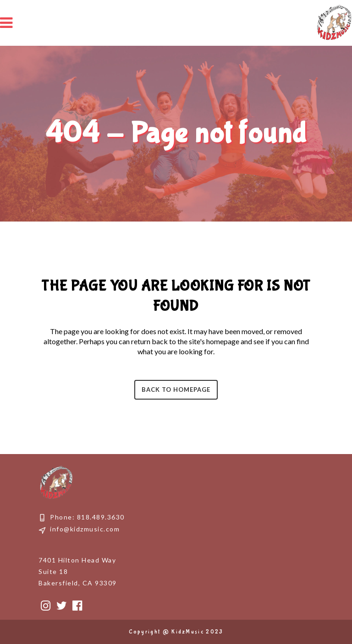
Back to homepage (176, 390)
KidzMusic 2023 (197, 632)
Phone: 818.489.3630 (87, 517)
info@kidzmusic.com (85, 529)
